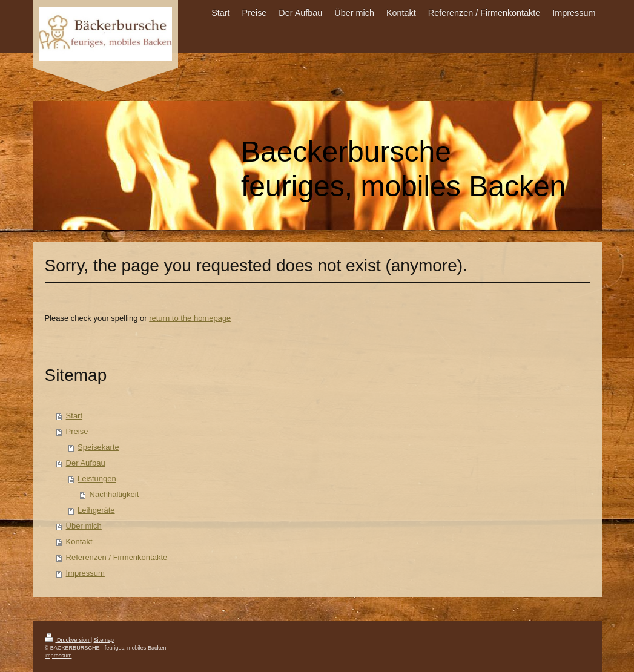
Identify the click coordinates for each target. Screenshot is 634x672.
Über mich (84, 526)
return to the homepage (190, 318)
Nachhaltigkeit (114, 494)
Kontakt (79, 542)
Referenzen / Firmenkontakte (117, 557)
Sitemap (104, 640)
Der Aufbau (86, 463)
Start (74, 416)
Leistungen (97, 479)
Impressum (85, 573)
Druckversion (68, 640)
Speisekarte (98, 447)
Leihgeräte (96, 510)
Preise (77, 431)
